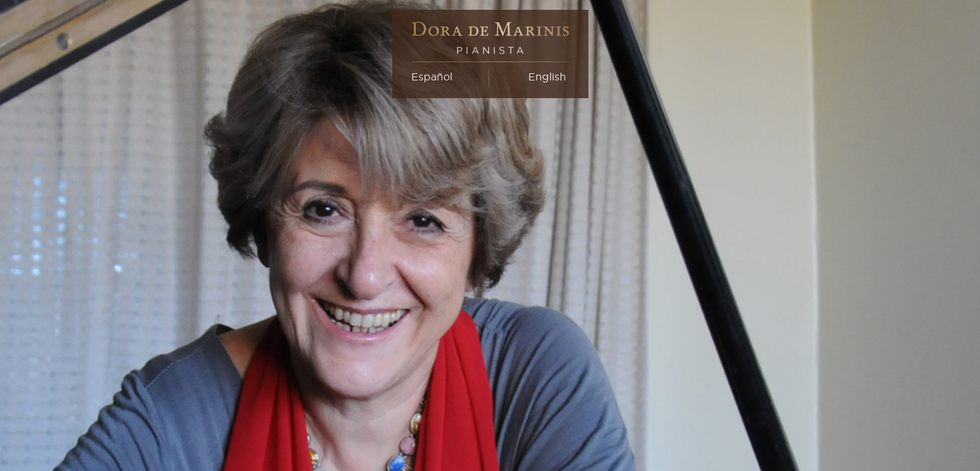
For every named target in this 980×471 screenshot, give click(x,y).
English (547, 77)
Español (432, 77)
